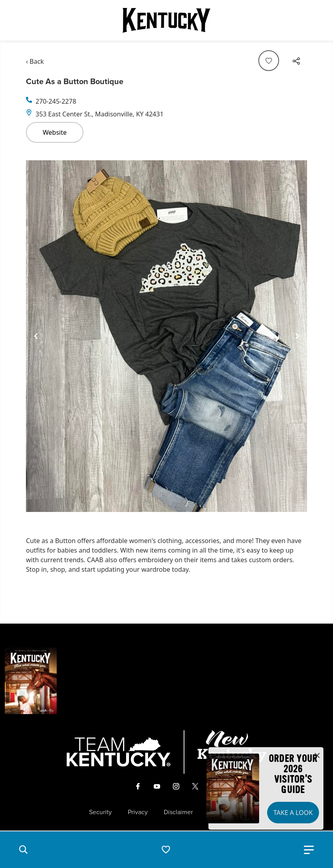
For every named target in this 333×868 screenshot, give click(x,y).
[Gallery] (166, 336)
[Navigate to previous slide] (36, 336)
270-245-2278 (56, 101)
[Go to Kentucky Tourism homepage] (166, 20)
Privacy (138, 812)
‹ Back (35, 61)
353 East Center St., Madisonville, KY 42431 (100, 114)
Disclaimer (178, 812)
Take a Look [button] (293, 813)
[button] (23, 850)
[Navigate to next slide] (297, 336)
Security (100, 812)
